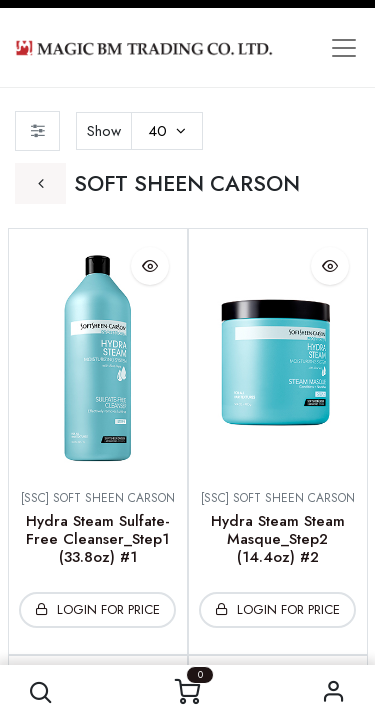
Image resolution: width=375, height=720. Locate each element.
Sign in (333, 692)
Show (104, 131)
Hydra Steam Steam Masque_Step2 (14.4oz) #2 (278, 539)
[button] (41, 692)
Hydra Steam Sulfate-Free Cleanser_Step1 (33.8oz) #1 (98, 539)
